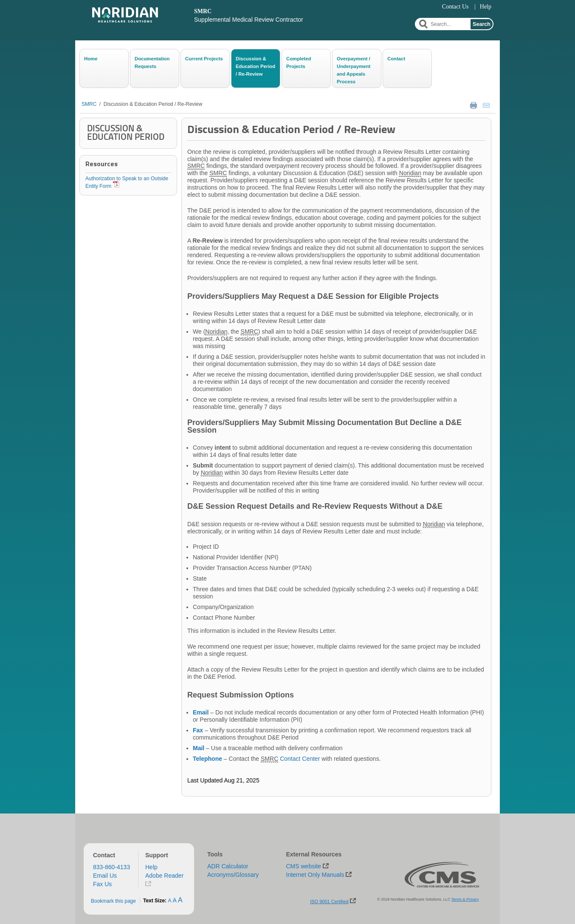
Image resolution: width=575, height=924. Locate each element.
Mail (199, 748)
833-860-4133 (111, 867)
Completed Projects (299, 62)
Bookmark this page (113, 901)
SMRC (89, 104)
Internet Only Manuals (315, 875)
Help (486, 7)
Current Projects (204, 59)
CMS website (304, 866)
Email (201, 712)
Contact (396, 59)
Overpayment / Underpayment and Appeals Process (354, 70)
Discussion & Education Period (126, 132)
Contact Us (455, 7)
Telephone (207, 759)
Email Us (105, 876)
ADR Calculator (228, 866)
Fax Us (102, 884)
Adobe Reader (164, 876)
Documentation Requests (152, 62)
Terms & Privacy (465, 899)
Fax (198, 730)
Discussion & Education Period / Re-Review (255, 66)
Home (91, 59)
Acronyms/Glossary (233, 875)
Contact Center (300, 759)
